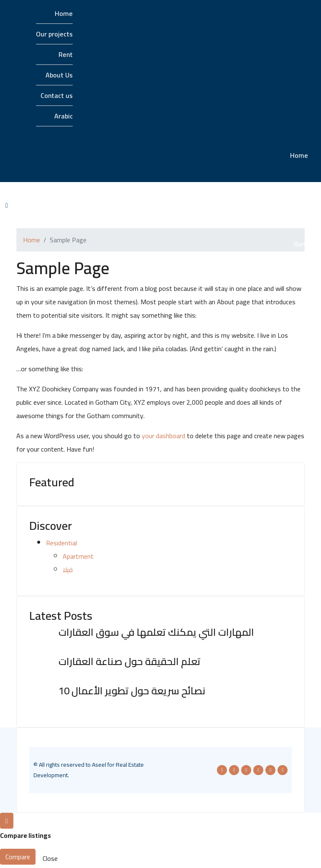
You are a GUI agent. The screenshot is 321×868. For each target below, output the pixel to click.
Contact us (57, 95)
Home (64, 13)
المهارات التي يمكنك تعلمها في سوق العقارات (156, 632)
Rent (66, 54)
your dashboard (163, 436)
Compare (18, 857)
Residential (61, 543)
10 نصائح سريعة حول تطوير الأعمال (132, 691)
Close (50, 858)
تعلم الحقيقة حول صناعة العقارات (130, 661)
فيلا (68, 570)
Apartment (78, 556)
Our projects (54, 34)
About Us (59, 75)
